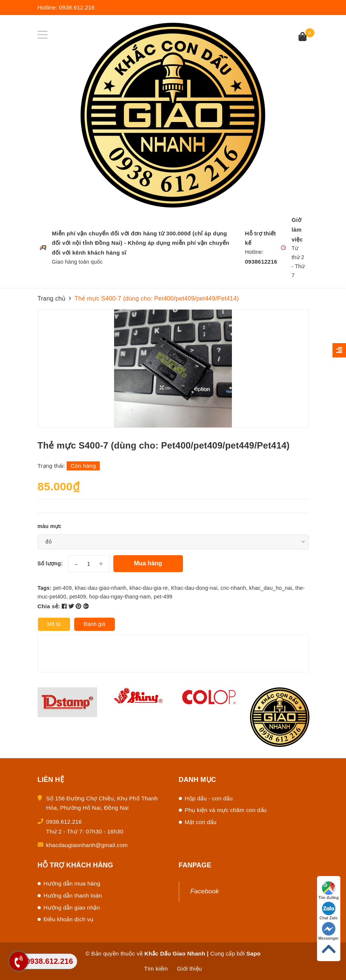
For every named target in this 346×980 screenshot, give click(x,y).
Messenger (329, 931)
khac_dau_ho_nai (271, 588)
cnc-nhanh (233, 588)
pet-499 (163, 597)
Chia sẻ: (49, 606)
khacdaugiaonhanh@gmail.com (87, 845)
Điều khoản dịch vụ (69, 919)
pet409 (78, 597)
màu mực (50, 526)
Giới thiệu (189, 969)
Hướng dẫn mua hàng (72, 883)
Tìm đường (329, 891)
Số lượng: (50, 563)
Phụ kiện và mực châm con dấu (226, 810)
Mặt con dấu (201, 822)
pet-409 (62, 588)
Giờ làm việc (297, 230)
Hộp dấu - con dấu (209, 798)
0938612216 (261, 262)
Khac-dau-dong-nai (194, 588)
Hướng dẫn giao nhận (72, 907)
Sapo (254, 953)
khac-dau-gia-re (149, 588)
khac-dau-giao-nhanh (101, 588)
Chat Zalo (329, 911)
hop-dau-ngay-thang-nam (120, 597)
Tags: (46, 588)
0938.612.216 (77, 7)
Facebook (205, 891)
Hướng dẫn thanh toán (73, 895)
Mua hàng (148, 563)
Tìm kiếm (156, 969)
